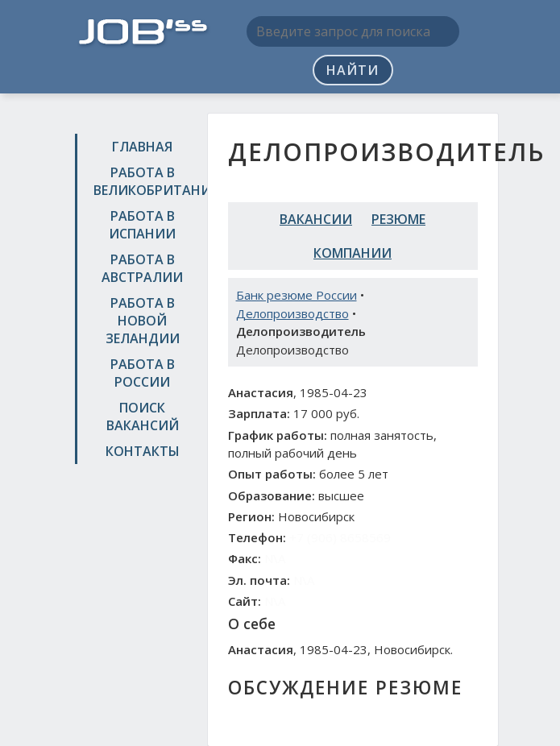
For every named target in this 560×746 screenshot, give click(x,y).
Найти (353, 70)
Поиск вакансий (143, 417)
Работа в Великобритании (145, 181)
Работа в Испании (142, 225)
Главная (142, 147)
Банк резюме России (297, 295)
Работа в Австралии (142, 268)
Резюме (398, 219)
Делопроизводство (292, 313)
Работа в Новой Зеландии (143, 321)
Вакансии (316, 219)
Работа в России (143, 373)
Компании (353, 253)
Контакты (143, 451)
